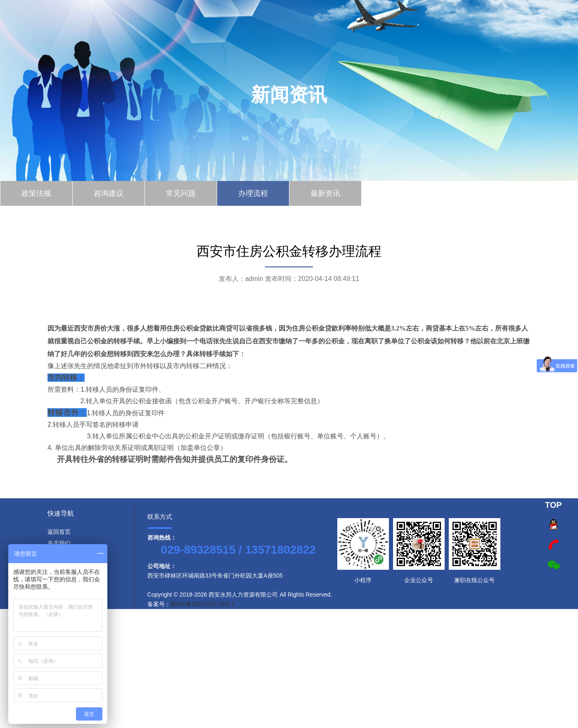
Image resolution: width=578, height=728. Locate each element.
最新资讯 (325, 193)
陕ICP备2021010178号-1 (203, 604)
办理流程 (253, 193)
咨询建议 (109, 193)
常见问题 (181, 193)
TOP (553, 505)
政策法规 (36, 193)
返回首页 (59, 532)
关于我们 (59, 543)
